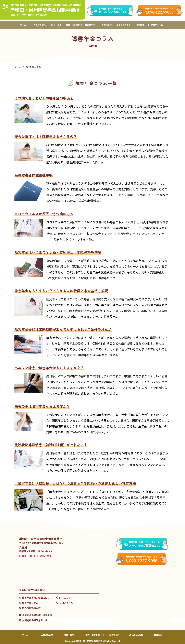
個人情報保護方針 (31, 608)
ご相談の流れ (40, 25)
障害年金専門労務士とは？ (36, 598)
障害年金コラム (30, 603)
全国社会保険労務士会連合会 (37, 615)
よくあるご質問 (123, 25)
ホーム (23, 25)
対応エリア (90, 25)
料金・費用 (56, 25)
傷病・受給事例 (73, 25)
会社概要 (140, 25)
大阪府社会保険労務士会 (35, 620)
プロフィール (157, 25)
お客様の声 (107, 25)
